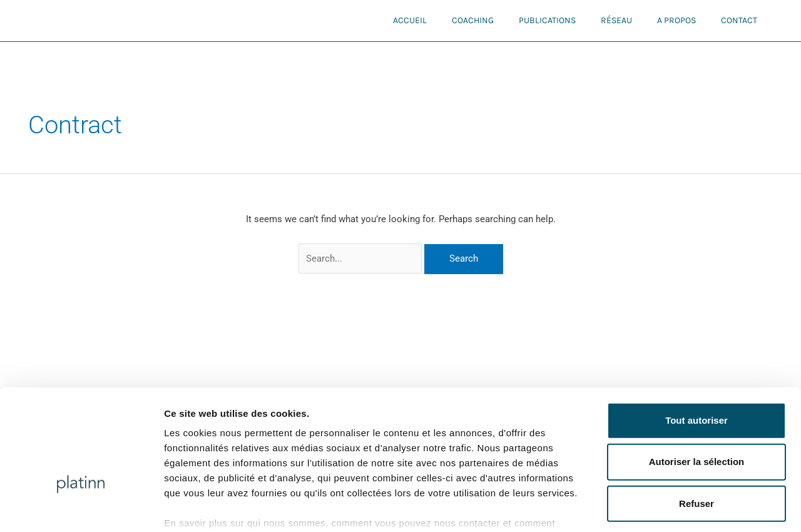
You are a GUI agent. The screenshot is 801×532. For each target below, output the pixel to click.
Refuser (696, 423)
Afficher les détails (689, 507)
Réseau (616, 20)
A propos (676, 20)
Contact (739, 20)
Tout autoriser (696, 341)
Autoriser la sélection (697, 382)
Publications (547, 20)
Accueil (410, 20)
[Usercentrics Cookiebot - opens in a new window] (81, 508)
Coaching (473, 20)
